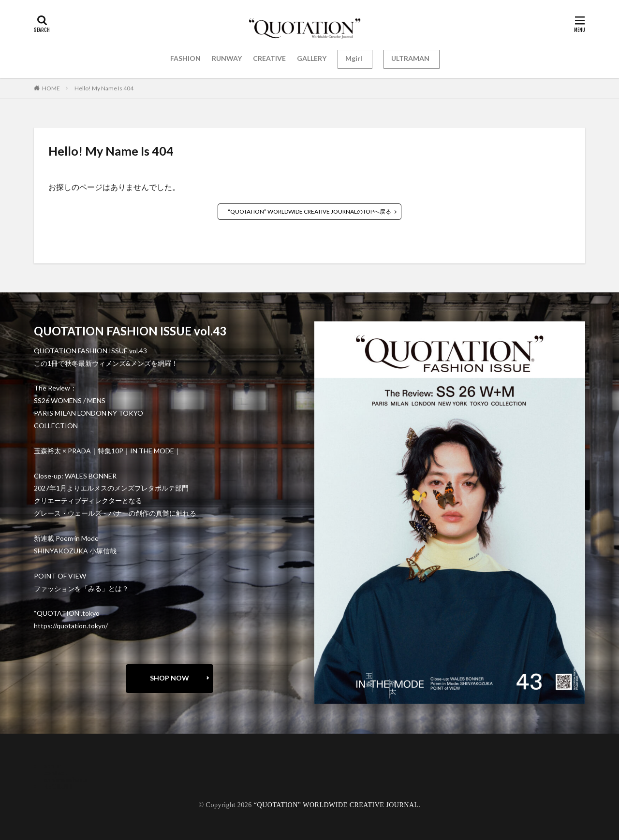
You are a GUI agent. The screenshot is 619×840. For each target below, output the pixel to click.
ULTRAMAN (410, 58)
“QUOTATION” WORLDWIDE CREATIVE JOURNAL (336, 805)
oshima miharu (65, 779)
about (52, 766)
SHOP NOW (169, 678)
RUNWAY (227, 58)
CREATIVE (269, 58)
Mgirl (354, 58)
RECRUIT (58, 786)
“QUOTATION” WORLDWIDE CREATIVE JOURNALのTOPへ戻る (309, 211)
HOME (51, 88)
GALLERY (312, 58)
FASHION (185, 58)
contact (55, 773)
